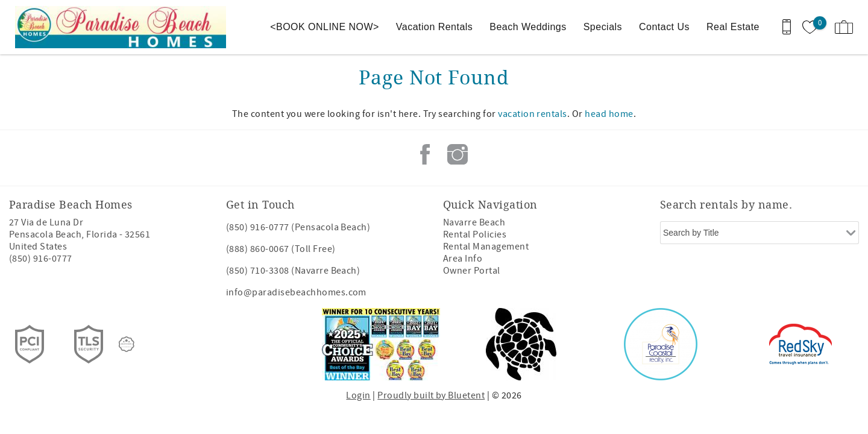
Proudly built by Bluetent (431, 395)
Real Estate (733, 27)
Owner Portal (472, 271)
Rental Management (486, 247)
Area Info (463, 259)
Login (358, 395)
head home (609, 114)
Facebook (425, 154)
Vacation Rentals (434, 27)
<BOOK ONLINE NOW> (325, 27)
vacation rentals (533, 114)
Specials (603, 27)
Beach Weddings (528, 27)
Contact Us (664, 27)
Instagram (458, 154)
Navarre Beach (474, 222)
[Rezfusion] (127, 344)
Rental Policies (475, 234)
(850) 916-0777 (41, 259)
